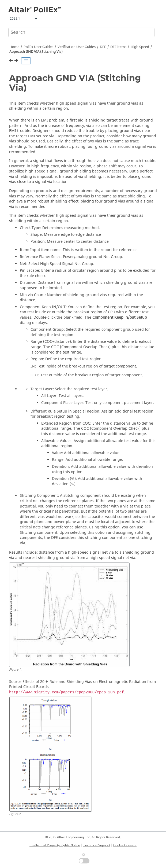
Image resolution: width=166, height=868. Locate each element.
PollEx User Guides (38, 47)
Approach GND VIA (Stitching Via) (36, 52)
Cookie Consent (125, 845)
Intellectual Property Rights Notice (55, 845)
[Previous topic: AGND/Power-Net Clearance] (12, 61)
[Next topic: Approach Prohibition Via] (17, 61)
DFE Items (118, 47)
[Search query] (81, 32)
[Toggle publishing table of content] (26, 61)
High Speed (140, 47)
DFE (103, 47)
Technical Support (97, 845)
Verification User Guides (77, 47)
